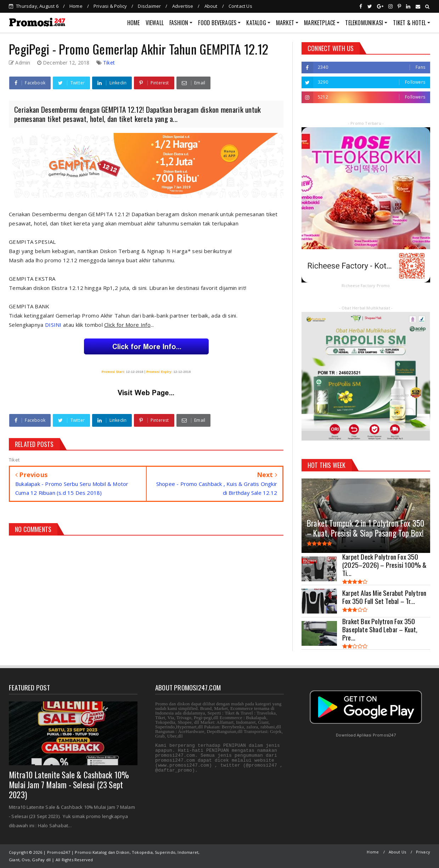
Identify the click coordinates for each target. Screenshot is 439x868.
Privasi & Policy (110, 6)
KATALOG (256, 23)
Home (76, 6)
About (211, 6)
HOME (134, 23)
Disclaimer (149, 6)
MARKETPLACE (320, 23)
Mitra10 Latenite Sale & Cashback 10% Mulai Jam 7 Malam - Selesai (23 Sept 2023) (69, 785)
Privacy (423, 852)
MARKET (285, 23)
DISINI (54, 325)
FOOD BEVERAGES (217, 23)
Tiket (109, 63)
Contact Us (240, 6)
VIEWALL (155, 23)
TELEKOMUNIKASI (364, 23)
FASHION (179, 23)
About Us (398, 852)
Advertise (183, 6)
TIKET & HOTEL (409, 23)
